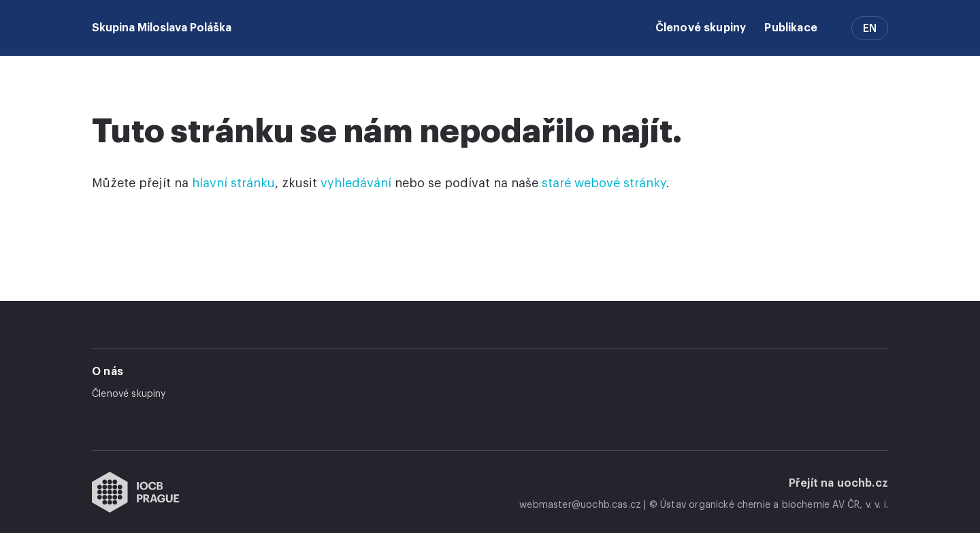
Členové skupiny (701, 28)
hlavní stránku (233, 183)
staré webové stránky (604, 183)
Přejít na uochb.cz (838, 483)
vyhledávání (356, 183)
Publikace (791, 28)
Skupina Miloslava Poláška (162, 28)
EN (870, 29)
